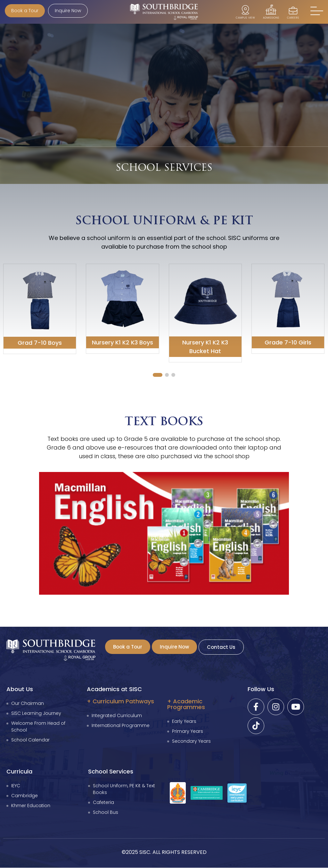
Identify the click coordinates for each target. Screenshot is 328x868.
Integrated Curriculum (117, 716)
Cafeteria (103, 803)
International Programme (121, 726)
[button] (317, 11)
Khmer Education (31, 806)
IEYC (16, 786)
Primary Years (188, 732)
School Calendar (30, 740)
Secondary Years (191, 741)
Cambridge (25, 796)
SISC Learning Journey (36, 714)
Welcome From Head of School (38, 727)
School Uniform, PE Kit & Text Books (124, 789)
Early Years (184, 722)
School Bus (106, 813)
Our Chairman (28, 704)
